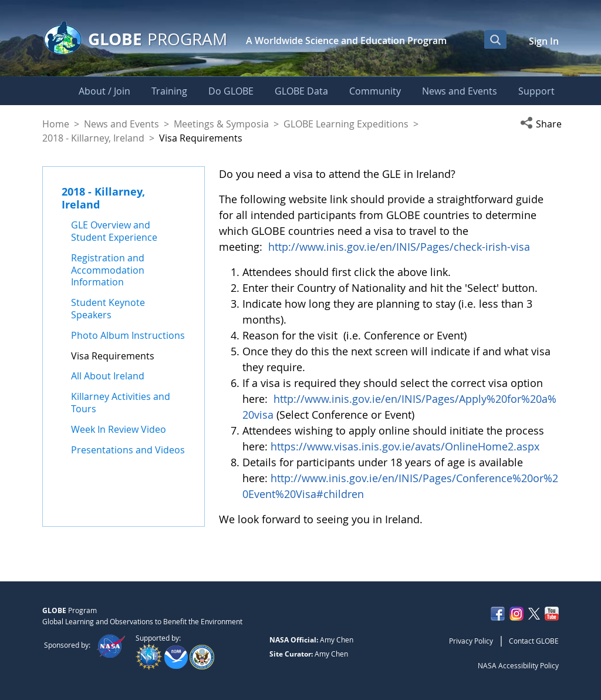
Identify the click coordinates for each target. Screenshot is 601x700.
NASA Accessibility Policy (518, 665)
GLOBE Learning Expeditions (346, 124)
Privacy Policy (471, 641)
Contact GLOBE (534, 641)
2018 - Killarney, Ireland (93, 138)
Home (56, 124)
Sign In (544, 41)
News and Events (121, 124)
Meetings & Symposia (221, 124)
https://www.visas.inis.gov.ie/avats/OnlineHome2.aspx (405, 446)
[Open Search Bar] (495, 39)
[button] (539, 124)
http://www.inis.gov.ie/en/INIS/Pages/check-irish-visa (399, 247)
